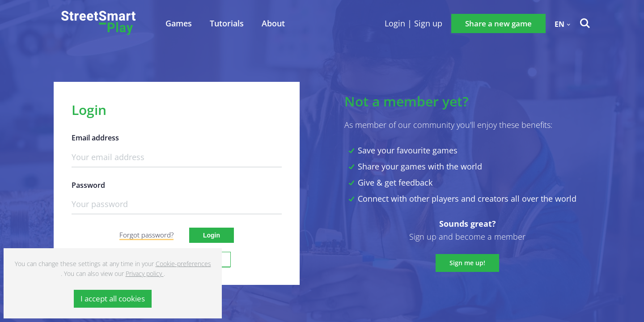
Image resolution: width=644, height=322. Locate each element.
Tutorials (227, 23)
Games (179, 23)
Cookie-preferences (183, 264)
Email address (95, 138)
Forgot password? (146, 235)
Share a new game (498, 23)
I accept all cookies (113, 299)
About (273, 23)
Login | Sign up (413, 23)
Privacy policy (145, 273)
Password (88, 185)
